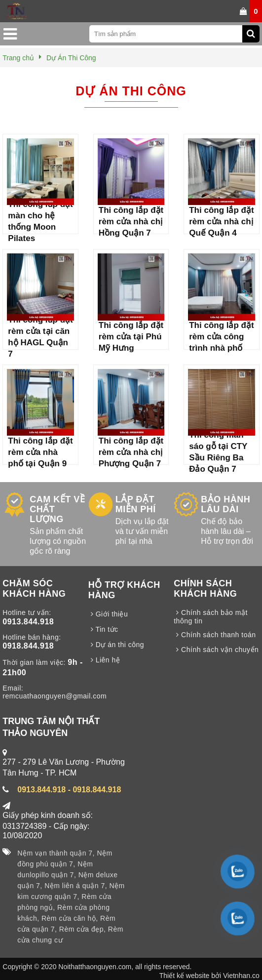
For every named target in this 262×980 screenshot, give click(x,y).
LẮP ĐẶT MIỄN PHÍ (136, 504)
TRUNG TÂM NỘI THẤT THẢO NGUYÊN (51, 727)
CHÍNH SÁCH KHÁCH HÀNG (205, 589)
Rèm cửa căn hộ (69, 918)
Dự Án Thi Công (131, 91)
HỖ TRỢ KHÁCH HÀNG (124, 590)
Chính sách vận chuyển (216, 650)
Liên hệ (104, 660)
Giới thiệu (108, 614)
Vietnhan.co (241, 976)
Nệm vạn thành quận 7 (55, 853)
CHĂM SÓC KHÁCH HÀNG (34, 589)
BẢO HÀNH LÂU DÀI (225, 504)
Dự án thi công (116, 645)
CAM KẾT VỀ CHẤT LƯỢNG (57, 509)
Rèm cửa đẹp (81, 929)
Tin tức (103, 629)
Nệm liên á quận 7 (75, 886)
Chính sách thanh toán (215, 635)
